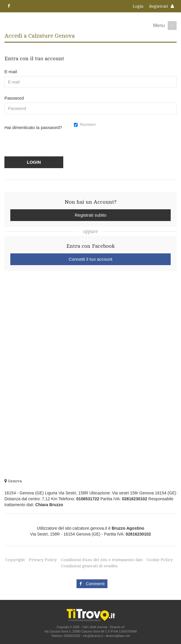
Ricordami (85, 125)
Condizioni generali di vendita (89, 566)
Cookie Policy (160, 560)
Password (14, 98)
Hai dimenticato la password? (33, 127)
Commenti (92, 584)
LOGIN (34, 162)
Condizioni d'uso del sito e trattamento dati (102, 560)
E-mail (11, 72)
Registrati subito (91, 215)
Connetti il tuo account (90, 259)
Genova (13, 481)
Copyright (15, 560)
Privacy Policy (43, 560)
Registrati (158, 6)
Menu (159, 25)
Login (138, 6)
